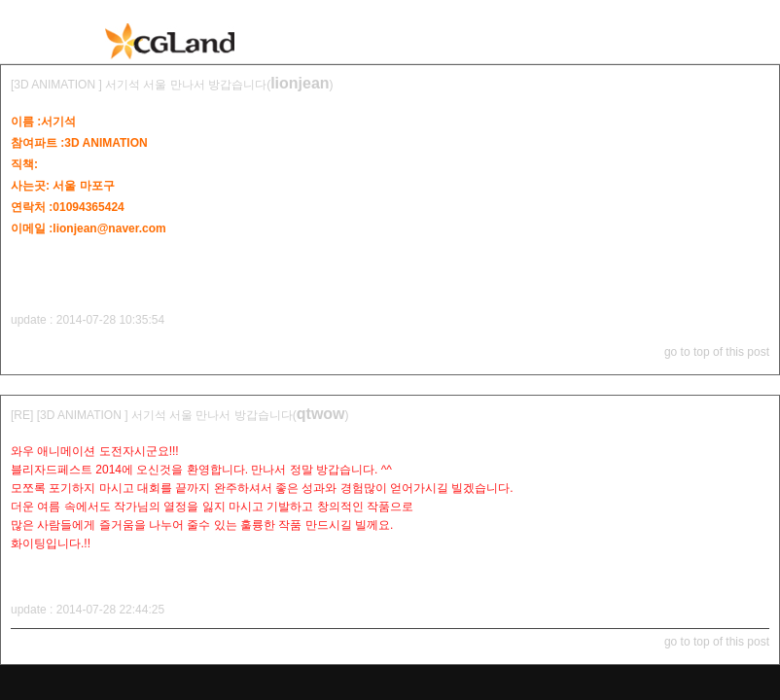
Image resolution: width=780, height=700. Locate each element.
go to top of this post (717, 352)
